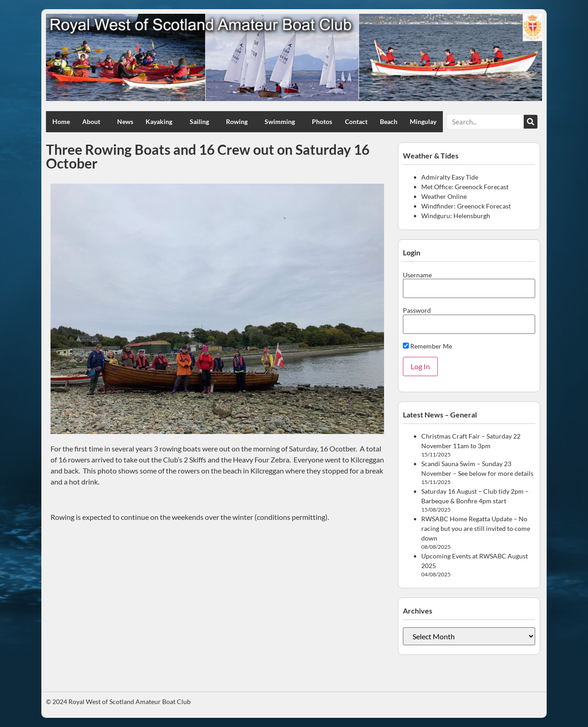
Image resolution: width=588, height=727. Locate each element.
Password (417, 310)
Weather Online (444, 196)
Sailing (202, 122)
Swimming (282, 122)
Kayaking (161, 122)
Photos (322, 121)
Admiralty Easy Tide (450, 177)
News (125, 121)
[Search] (531, 122)
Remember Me (427, 346)
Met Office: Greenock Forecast (465, 187)
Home (61, 121)
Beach (389, 121)
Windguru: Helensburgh (456, 216)
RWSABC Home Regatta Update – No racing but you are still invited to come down (476, 528)
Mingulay (423, 121)
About (93, 122)
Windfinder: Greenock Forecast (466, 206)
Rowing (239, 122)
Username (417, 275)
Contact (356, 121)
